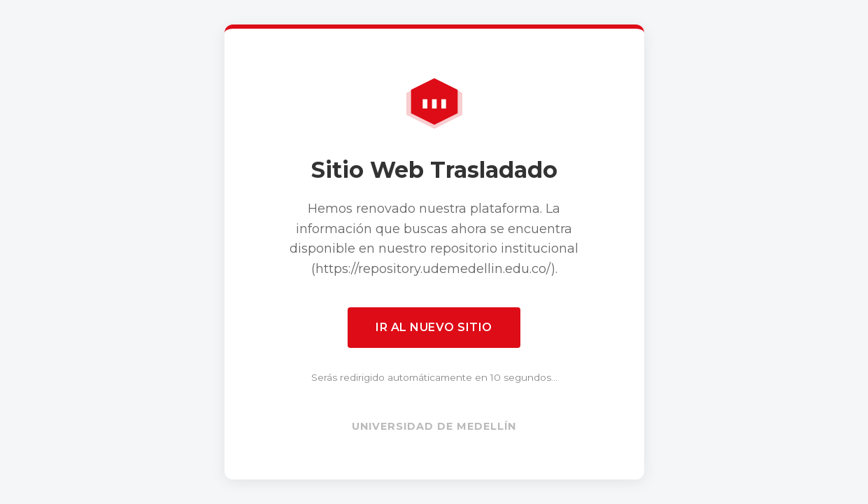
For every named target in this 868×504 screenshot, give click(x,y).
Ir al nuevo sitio (434, 327)
